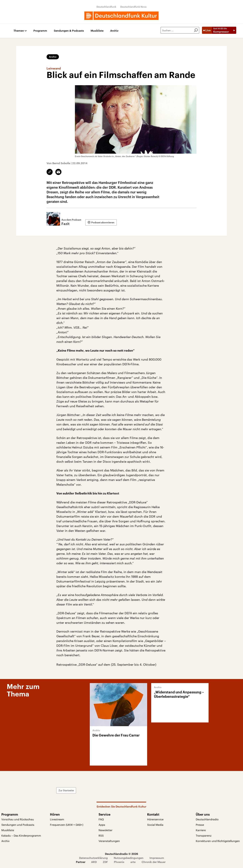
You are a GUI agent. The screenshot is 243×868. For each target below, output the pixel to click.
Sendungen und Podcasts (18, 825)
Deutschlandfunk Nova (133, 7)
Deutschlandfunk (106, 7)
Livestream (57, 819)
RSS (101, 835)
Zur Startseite (66, 790)
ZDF (105, 862)
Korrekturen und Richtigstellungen (218, 841)
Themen (19, 31)
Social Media (155, 825)
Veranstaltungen (109, 841)
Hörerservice (155, 819)
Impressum (157, 858)
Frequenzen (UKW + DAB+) (67, 825)
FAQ (101, 819)
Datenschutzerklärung (93, 858)
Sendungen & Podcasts (69, 31)
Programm (40, 31)
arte (133, 862)
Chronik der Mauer (154, 862)
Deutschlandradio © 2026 (122, 854)
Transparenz (204, 835)
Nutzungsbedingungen (129, 858)
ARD (94, 862)
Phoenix (119, 862)
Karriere (201, 830)
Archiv (114, 31)
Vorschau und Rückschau (18, 819)
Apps (102, 825)
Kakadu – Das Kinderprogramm (21, 835)
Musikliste (97, 31)
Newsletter (105, 830)
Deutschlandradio (207, 819)
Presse (200, 825)
